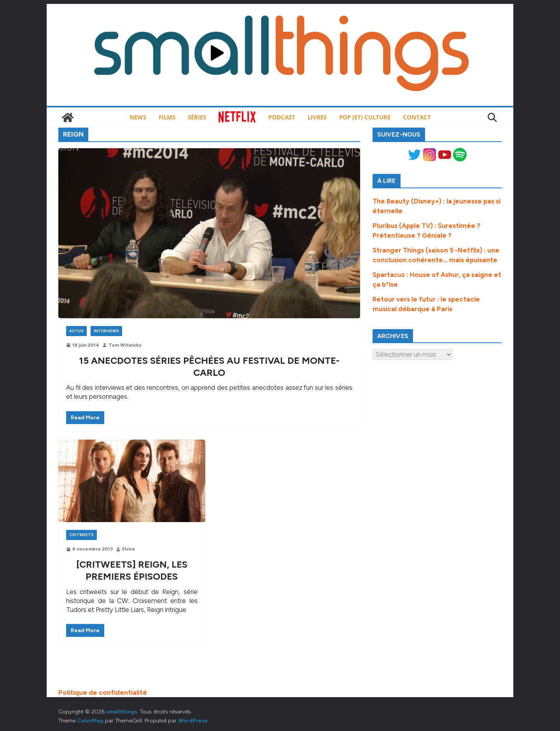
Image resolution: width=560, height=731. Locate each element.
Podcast (282, 117)
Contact (417, 117)
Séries (197, 117)
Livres (317, 117)
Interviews (106, 331)
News (138, 117)
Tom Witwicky (125, 345)
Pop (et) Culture (365, 117)
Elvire (129, 549)
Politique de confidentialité (103, 692)
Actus (76, 331)
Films (167, 117)
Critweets (81, 535)
